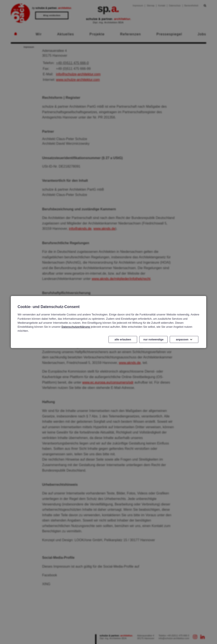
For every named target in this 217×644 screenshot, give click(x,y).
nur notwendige (154, 339)
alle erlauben (123, 339)
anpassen (182, 339)
